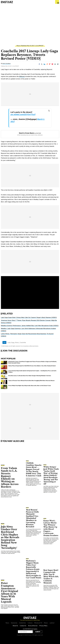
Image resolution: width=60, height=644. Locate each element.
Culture (30, 623)
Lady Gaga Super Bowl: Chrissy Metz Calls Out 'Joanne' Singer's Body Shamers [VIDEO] (29, 318)
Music (18, 46)
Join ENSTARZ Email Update (30, 629)
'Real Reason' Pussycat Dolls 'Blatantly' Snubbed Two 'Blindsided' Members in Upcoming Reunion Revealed (32, 518)
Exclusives (14, 623)
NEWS (3, 524)
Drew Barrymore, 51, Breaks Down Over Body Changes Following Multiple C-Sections (30, 376)
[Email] (55, 64)
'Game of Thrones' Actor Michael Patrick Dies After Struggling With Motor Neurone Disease (31, 381)
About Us (15, 626)
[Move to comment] (58, 64)
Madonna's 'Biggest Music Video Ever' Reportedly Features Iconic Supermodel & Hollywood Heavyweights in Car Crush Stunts (34, 569)
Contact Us (23, 626)
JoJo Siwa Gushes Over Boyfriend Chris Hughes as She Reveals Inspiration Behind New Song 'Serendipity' (10, 537)
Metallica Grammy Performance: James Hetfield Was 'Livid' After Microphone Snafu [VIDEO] (30, 326)
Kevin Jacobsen (7, 63)
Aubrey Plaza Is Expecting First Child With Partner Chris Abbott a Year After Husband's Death (32, 366)
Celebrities (22, 623)
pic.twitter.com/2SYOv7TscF (23, 114)
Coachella (23, 343)
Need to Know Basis (26, 133)
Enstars (7, 2)
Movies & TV (38, 623)
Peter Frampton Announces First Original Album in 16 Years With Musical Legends (9, 592)
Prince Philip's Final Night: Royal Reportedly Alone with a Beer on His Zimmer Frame (30, 386)
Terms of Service (33, 626)
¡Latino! (52, 623)
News (7, 623)
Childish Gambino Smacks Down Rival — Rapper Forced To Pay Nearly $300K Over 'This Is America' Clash (34, 469)
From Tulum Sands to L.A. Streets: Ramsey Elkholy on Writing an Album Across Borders (10, 477)
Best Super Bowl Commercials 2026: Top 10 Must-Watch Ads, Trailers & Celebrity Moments (51, 577)
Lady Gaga (11, 343)
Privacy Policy (43, 626)
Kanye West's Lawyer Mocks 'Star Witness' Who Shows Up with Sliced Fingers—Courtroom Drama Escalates (51, 528)
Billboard (22, 77)
